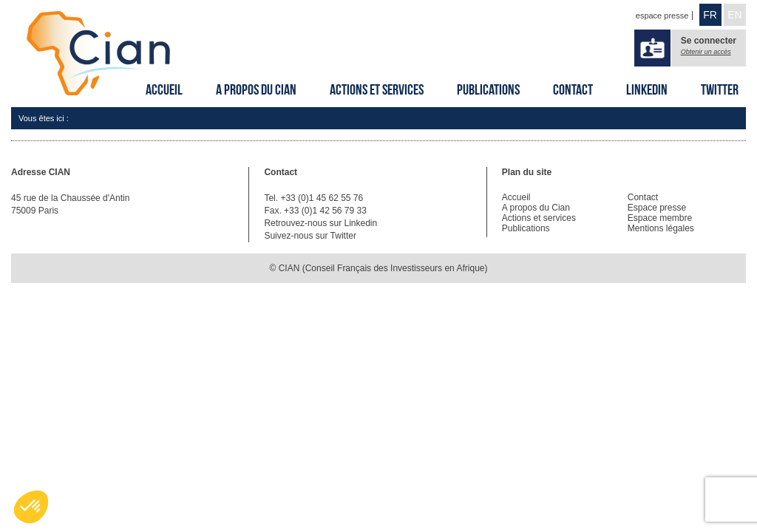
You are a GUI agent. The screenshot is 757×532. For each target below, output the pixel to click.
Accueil (164, 89)
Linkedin (647, 89)
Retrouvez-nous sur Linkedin (320, 223)
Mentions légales (661, 228)
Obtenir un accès (706, 52)
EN (734, 15)
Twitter (720, 89)
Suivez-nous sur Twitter (310, 236)
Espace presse (657, 208)
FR (710, 15)
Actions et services (377, 89)
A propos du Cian (256, 89)
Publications (488, 89)
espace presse (662, 16)
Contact (573, 89)
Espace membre (660, 218)
